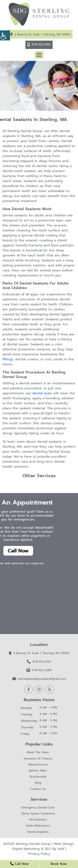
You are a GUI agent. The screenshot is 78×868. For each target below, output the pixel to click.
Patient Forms (38, 765)
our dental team (39, 393)
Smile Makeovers (38, 826)
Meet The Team (38, 752)
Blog (38, 783)
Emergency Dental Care (38, 808)
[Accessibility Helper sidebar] (5, 35)
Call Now (18, 551)
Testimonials (38, 777)
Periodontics (38, 820)
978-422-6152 (41, 44)
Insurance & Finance (38, 759)
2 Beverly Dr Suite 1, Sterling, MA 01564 (42, 34)
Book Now (59, 864)
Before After (38, 771)
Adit (61, 849)
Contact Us (38, 789)
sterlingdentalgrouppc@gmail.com (39, 679)
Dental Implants (38, 832)
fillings (8, 359)
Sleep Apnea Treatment (38, 814)
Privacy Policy (39, 854)
